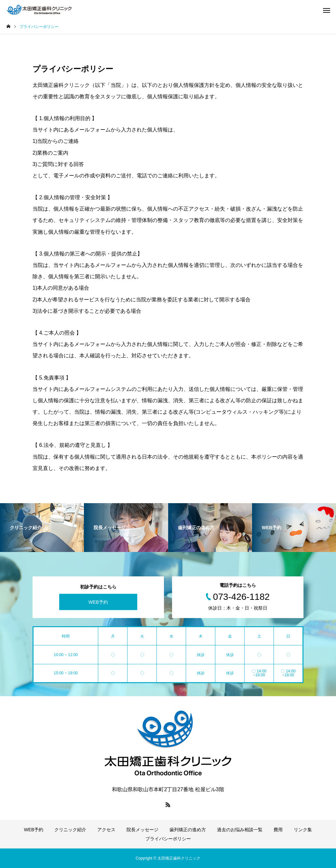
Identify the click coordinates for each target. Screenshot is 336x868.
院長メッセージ (142, 830)
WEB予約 (98, 602)
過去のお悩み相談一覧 (240, 830)
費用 (278, 830)
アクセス (106, 830)
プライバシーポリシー (168, 839)
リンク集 (303, 830)
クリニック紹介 (70, 830)
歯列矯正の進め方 (188, 830)
